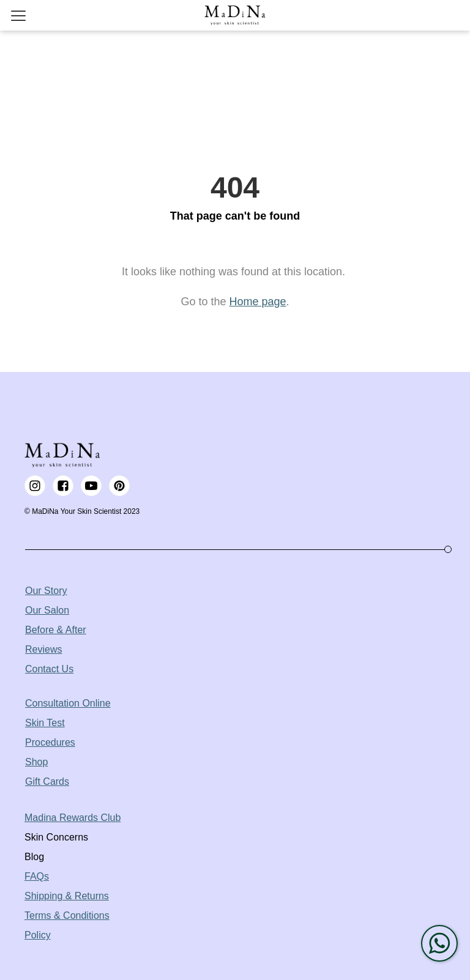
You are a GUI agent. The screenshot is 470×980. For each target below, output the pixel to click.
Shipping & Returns (67, 896)
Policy (38, 935)
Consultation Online (68, 703)
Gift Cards (47, 781)
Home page (257, 302)
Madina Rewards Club (73, 818)
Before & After (56, 630)
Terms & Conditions (67, 915)
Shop (36, 762)
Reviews (43, 649)
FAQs (37, 876)
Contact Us (49, 669)
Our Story (46, 591)
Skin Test (45, 723)
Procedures (50, 742)
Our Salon (47, 610)
